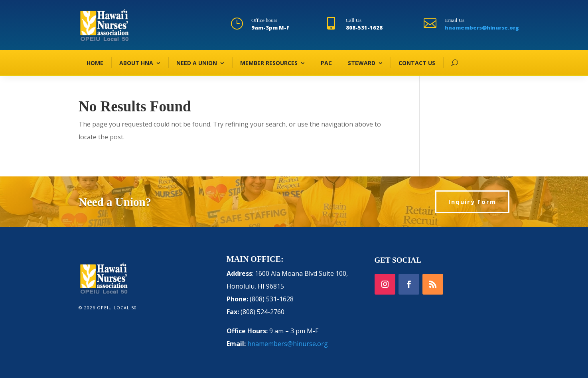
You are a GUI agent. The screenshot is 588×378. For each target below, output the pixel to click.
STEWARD (362, 63)
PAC (326, 63)
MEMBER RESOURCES (269, 63)
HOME (95, 63)
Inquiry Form (472, 202)
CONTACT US (417, 63)
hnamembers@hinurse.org (482, 28)
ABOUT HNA (136, 63)
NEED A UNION (197, 63)
